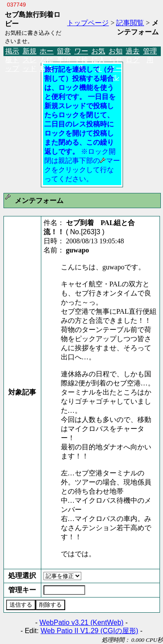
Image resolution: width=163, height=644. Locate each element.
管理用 (150, 51)
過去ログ (133, 51)
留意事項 (64, 51)
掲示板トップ (12, 51)
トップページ (88, 23)
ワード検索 (81, 51)
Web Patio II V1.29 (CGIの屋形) (89, 631)
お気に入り (98, 51)
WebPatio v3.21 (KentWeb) (81, 622)
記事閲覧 (130, 23)
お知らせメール (116, 51)
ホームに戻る (47, 51)
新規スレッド (30, 51)
